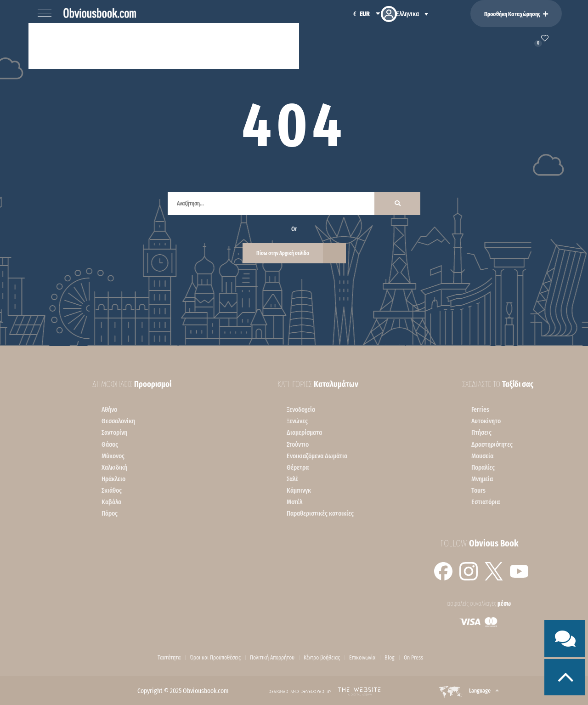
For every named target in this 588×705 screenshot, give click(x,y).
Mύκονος (113, 456)
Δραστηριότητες (492, 444)
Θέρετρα (298, 467)
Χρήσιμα (274, 45)
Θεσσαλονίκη (118, 421)
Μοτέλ (294, 502)
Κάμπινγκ (299, 490)
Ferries (480, 409)
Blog (390, 658)
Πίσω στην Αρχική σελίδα (283, 253)
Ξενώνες (297, 421)
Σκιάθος (112, 490)
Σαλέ (292, 479)
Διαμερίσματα (304, 432)
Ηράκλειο (113, 479)
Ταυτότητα (169, 658)
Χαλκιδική (114, 467)
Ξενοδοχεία (301, 409)
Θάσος (110, 444)
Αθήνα (109, 409)
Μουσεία (482, 456)
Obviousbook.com (206, 691)
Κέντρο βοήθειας (322, 658)
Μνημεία (482, 479)
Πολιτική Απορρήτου (272, 658)
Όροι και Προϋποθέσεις (215, 658)
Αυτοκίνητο (486, 421)
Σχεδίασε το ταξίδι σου (197, 45)
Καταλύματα (68, 45)
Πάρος (110, 513)
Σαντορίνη (114, 432)
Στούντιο (298, 444)
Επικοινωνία (362, 658)
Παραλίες (483, 467)
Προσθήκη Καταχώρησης (516, 14)
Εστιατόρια (486, 502)
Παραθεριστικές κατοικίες (320, 513)
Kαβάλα (111, 502)
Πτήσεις (481, 432)
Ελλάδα (121, 45)
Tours (478, 490)
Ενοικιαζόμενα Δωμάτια (317, 456)
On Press (413, 658)
